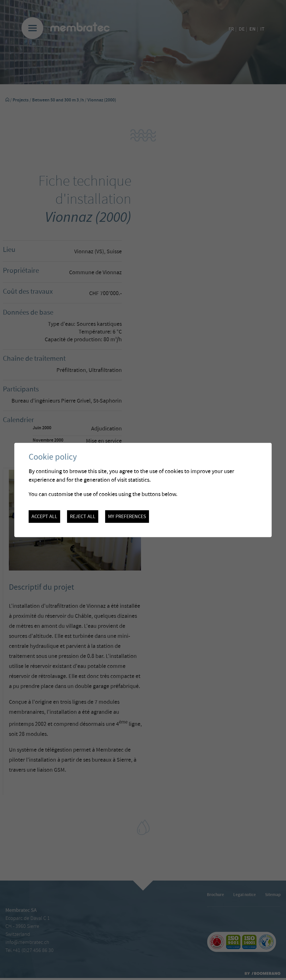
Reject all (83, 516)
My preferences (127, 516)
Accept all (44, 516)
